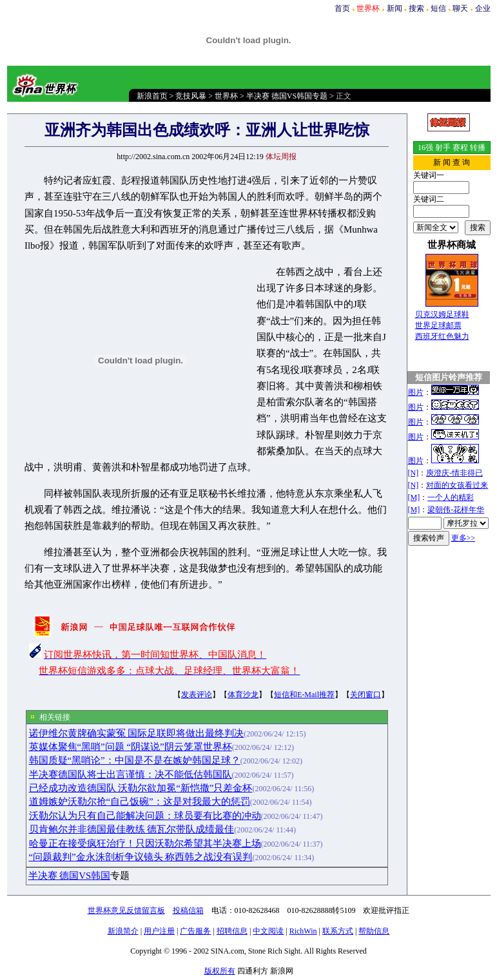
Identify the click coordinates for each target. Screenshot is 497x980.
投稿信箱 (188, 910)
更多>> (463, 538)
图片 (416, 392)
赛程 (460, 148)
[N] (414, 473)
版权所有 (220, 971)
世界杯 (226, 96)
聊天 (460, 8)
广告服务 (195, 931)
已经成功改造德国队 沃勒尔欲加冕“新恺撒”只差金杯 (141, 788)
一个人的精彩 (451, 497)
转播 (478, 148)
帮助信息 (374, 931)
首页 (342, 8)
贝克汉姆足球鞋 (442, 314)
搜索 (416, 8)
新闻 (395, 8)
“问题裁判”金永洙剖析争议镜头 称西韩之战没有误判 (141, 857)
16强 (425, 148)
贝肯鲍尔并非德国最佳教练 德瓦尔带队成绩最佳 (132, 829)
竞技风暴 (191, 96)
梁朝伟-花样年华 (456, 510)
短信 (438, 8)
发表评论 (197, 695)
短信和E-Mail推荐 (304, 695)
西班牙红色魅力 (442, 336)
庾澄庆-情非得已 (454, 473)
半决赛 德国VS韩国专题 (287, 96)
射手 (443, 148)
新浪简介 (123, 931)
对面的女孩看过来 (457, 485)
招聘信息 (232, 931)
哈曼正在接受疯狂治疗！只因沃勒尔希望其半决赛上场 (145, 843)
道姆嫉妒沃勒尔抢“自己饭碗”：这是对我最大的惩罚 (140, 802)
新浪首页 (152, 96)
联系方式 (338, 931)
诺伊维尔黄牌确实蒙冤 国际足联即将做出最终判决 (137, 733)
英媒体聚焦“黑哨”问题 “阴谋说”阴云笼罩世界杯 (131, 747)
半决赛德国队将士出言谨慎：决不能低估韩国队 (131, 774)
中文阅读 (268, 931)
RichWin (303, 931)
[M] (414, 497)
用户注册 (159, 931)
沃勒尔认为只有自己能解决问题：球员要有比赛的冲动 (145, 816)
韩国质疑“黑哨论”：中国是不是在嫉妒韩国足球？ (135, 760)
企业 (483, 8)
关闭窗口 (365, 695)
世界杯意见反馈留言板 (126, 910)
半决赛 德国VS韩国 (70, 876)
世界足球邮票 (438, 325)
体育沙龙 (243, 695)
